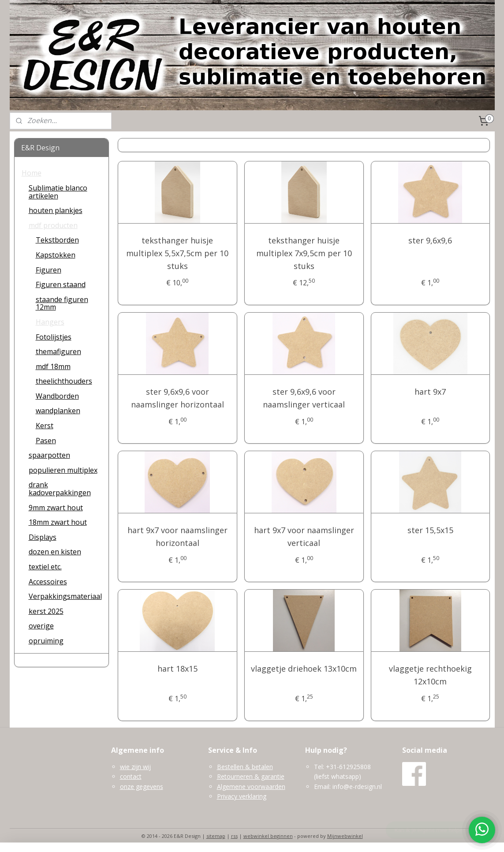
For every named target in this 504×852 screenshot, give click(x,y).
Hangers (50, 322)
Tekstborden (57, 240)
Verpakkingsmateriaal (65, 596)
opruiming (46, 641)
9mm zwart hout (56, 508)
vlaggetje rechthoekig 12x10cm (430, 675)
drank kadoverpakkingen (60, 489)
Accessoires (48, 582)
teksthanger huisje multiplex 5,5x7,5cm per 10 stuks (178, 253)
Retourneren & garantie (251, 776)
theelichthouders (64, 381)
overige (41, 626)
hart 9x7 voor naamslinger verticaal (304, 536)
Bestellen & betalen (245, 767)
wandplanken (58, 411)
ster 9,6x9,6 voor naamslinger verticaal (304, 398)
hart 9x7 (431, 392)
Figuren (49, 270)
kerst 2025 (46, 611)
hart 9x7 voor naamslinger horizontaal (177, 536)
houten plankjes (56, 210)
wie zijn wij (135, 767)
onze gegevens (142, 787)
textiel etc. (45, 567)
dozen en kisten (55, 552)
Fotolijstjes (54, 337)
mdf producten (53, 225)
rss (234, 836)
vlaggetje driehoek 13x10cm (304, 669)
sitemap (216, 836)
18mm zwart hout (58, 522)
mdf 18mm (53, 366)
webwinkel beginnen (268, 836)
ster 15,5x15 (430, 530)
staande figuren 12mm (62, 303)
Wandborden (57, 396)
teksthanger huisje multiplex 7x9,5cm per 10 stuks (304, 253)
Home (32, 173)
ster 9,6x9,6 (431, 240)
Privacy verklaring (242, 796)
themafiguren (58, 351)
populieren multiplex (63, 470)
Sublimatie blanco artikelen (58, 192)
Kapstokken (56, 255)
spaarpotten (49, 455)
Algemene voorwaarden (251, 787)
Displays (43, 537)
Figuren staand (61, 284)
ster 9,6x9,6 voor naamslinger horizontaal (177, 398)
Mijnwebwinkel (345, 836)
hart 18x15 (177, 669)
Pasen (46, 441)
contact (131, 776)
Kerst (45, 426)
